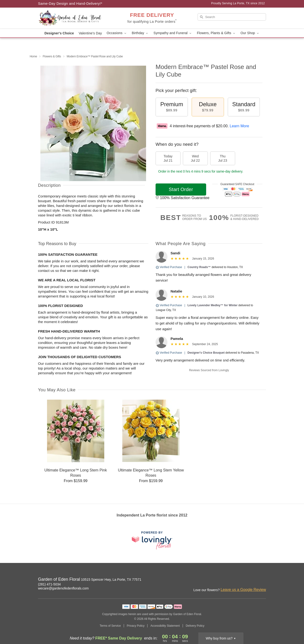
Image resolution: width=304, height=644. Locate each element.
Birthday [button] (140, 33)
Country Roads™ (199, 267)
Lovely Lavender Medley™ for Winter (213, 305)
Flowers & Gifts (52, 56)
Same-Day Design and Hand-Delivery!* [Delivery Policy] (70, 3)
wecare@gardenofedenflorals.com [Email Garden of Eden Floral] (63, 588)
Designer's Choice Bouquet (206, 353)
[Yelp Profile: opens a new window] (263, 580)
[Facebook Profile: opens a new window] (252, 580)
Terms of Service (110, 626)
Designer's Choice (59, 33)
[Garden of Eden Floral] (72, 18)
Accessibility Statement (165, 626)
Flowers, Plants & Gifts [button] (216, 33)
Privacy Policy (136, 626)
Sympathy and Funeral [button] (173, 33)
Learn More (239, 126)
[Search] (232, 17)
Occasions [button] (117, 33)
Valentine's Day (90, 33)
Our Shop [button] (250, 33)
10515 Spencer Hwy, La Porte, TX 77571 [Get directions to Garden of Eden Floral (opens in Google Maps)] (111, 580)
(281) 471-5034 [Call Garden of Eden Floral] (49, 584)
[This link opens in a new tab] (152, 540)
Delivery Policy (195, 626)
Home (33, 56)
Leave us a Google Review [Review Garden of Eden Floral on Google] (243, 590)
